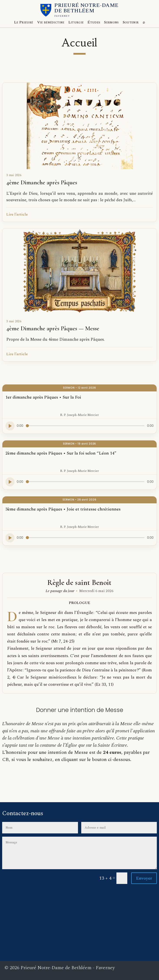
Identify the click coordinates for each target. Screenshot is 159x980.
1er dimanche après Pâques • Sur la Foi (43, 397)
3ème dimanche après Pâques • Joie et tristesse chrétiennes (63, 509)
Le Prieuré (24, 22)
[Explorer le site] (144, 22)
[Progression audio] (85, 426)
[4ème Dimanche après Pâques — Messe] (79, 272)
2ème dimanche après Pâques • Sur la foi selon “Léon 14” (61, 453)
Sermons (111, 22)
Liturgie (76, 22)
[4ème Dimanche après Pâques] (79, 126)
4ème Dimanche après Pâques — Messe (53, 328)
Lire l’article (17, 214)
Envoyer (144, 878)
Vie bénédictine (51, 22)
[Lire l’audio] (10, 426)
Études (94, 22)
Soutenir (131, 22)
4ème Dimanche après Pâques (42, 182)
